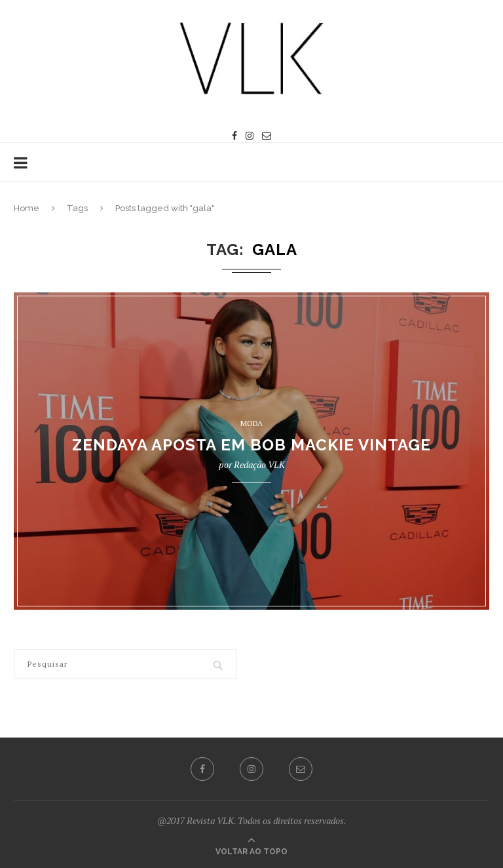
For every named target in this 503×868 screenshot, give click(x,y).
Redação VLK (259, 465)
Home (27, 208)
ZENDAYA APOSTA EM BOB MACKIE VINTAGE (251, 445)
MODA (251, 424)
